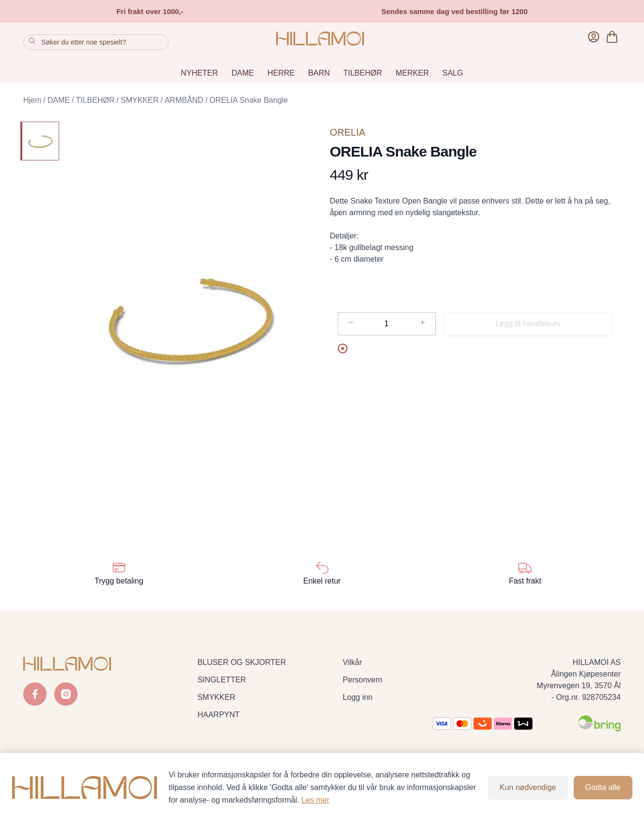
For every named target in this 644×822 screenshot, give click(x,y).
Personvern (362, 680)
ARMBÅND (184, 100)
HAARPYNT (218, 715)
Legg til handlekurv (528, 324)
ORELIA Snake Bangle (249, 100)
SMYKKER (140, 100)
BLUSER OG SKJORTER (242, 662)
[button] (190, 319)
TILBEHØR (363, 73)
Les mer (315, 800)
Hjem (32, 100)
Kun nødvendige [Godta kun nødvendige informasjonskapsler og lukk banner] (528, 787)
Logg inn (357, 697)
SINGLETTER (221, 680)
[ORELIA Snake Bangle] (40, 141)
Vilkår (352, 662)
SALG (453, 73)
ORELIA (348, 132)
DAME (243, 73)
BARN (319, 73)
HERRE (281, 73)
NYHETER (199, 73)
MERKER (412, 73)
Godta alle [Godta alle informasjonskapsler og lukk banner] (603, 787)
